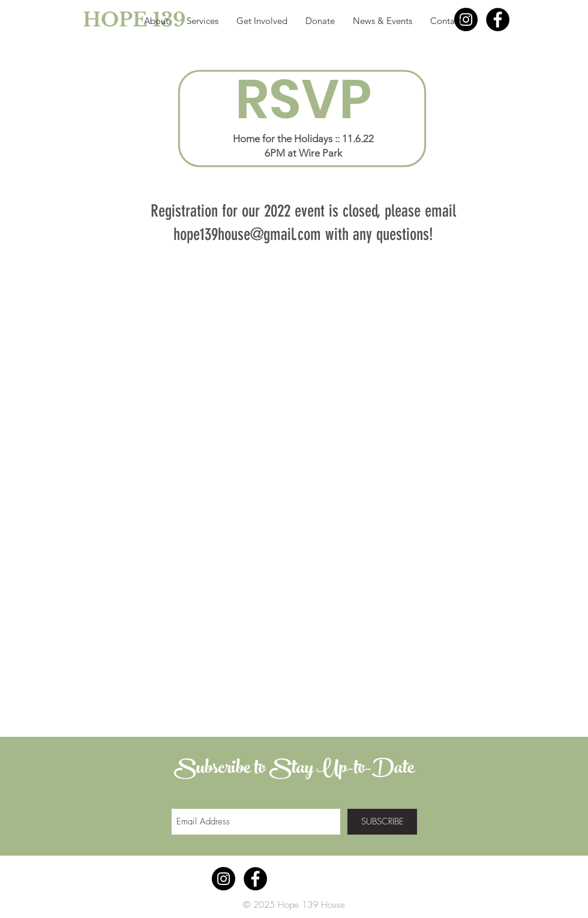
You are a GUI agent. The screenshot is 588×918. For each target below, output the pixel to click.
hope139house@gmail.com (247, 234)
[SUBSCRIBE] (382, 822)
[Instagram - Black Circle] (466, 19)
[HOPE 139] (108, 20)
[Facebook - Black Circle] (498, 19)
